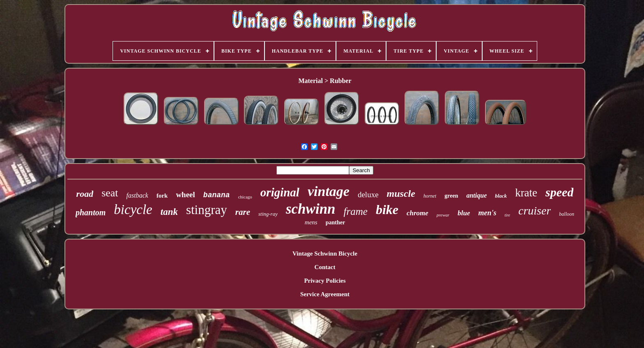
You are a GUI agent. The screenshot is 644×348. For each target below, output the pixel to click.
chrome (417, 213)
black (501, 196)
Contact (325, 267)
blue (464, 213)
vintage (329, 191)
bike (387, 210)
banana (217, 195)
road (85, 194)
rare (243, 212)
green (451, 196)
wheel (185, 195)
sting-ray (268, 214)
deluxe (368, 195)
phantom (91, 212)
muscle (401, 194)
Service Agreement (325, 294)
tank (169, 212)
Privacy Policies (325, 281)
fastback (137, 195)
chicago (245, 197)
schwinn (311, 209)
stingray (207, 210)
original (280, 192)
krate (526, 193)
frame (356, 211)
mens (311, 222)
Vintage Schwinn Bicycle (325, 254)
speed (559, 192)
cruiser (535, 211)
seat (110, 193)
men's (487, 213)
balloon (567, 214)
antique (476, 195)
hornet (430, 196)
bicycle (133, 210)
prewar (443, 215)
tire (508, 215)
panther (335, 222)
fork (162, 196)
